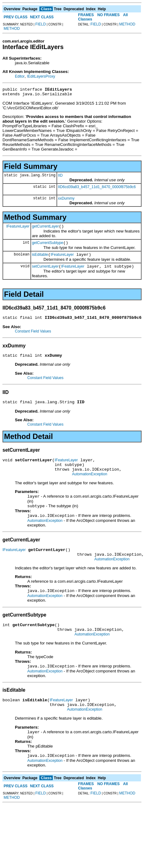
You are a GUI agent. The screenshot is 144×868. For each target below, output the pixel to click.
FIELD (41, 24)
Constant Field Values (33, 338)
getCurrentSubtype (48, 246)
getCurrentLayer (45, 229)
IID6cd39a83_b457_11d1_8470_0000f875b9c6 (97, 189)
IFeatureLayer (18, 229)
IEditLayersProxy (41, 76)
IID (60, 177)
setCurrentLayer (45, 272)
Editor (20, 76)
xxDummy (66, 200)
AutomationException (90, 486)
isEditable (40, 259)
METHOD (12, 29)
